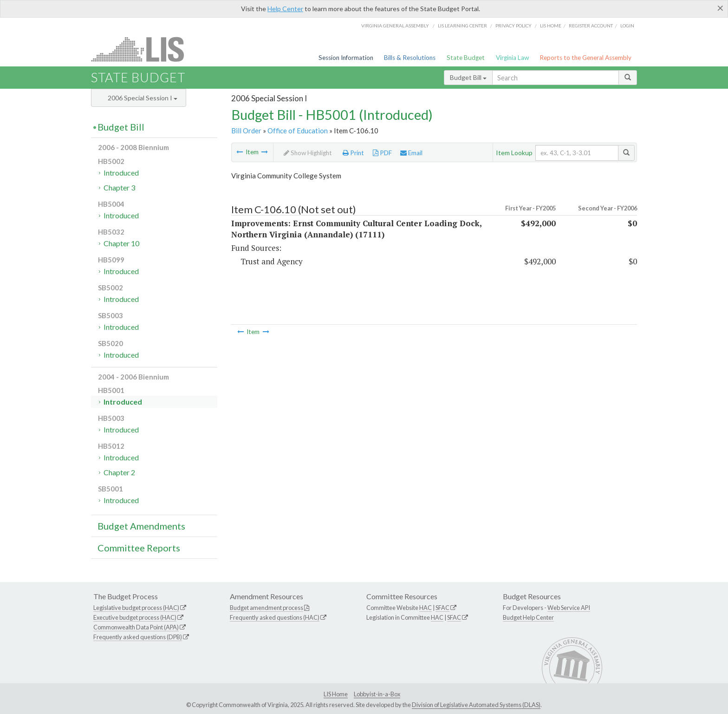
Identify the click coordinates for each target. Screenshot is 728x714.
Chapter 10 (121, 243)
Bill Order (246, 131)
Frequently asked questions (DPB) (138, 637)
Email (411, 153)
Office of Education (298, 131)
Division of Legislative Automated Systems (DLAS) (476, 705)
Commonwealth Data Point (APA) (136, 627)
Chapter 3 (119, 187)
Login (627, 26)
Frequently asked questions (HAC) (275, 617)
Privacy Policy (513, 26)
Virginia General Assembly (395, 26)
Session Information (346, 58)
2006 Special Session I (143, 98)
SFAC (442, 608)
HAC (426, 608)
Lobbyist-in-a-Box (377, 694)
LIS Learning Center (462, 26)
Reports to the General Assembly (585, 58)
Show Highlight (308, 153)
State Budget (466, 58)
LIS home (551, 26)
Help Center (285, 9)
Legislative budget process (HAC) (136, 608)
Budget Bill (468, 77)
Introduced (121, 173)
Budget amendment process (266, 608)
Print (353, 153)
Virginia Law (512, 58)
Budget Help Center (528, 617)
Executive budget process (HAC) (135, 617)
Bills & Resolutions (410, 58)
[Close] (720, 8)
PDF (382, 153)
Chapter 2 (119, 472)
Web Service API (569, 608)
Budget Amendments (141, 526)
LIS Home (336, 694)
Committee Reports (139, 548)
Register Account (591, 26)
